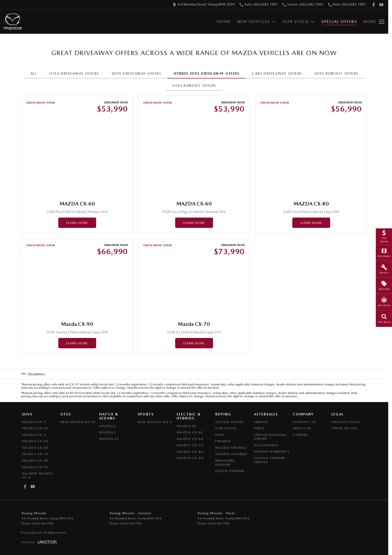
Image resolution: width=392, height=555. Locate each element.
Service (261, 422)
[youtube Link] (381, 5)
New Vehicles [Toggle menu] (257, 22)
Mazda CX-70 (35, 454)
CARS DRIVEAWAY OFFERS (277, 73)
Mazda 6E (109, 439)
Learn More (77, 223)
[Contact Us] (204, 5)
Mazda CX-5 (34, 435)
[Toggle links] (39, 542)
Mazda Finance (231, 448)
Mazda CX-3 (34, 422)
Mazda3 (108, 432)
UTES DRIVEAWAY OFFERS (74, 73)
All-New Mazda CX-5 (37, 475)
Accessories (266, 445)
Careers (301, 435)
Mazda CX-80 (35, 460)
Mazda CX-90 (35, 467)
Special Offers (339, 22)
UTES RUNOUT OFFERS (194, 86)
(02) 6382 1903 (43, 523)
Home (224, 22)
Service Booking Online (270, 437)
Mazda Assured (231, 454)
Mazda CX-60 (35, 448)
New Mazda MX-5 (155, 422)
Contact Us (305, 422)
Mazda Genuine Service (270, 460)
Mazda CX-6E (35, 441)
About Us (302, 428)
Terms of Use (344, 428)
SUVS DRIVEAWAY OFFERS (136, 73)
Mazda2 (108, 426)
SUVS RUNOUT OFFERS (336, 73)
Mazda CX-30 (35, 428)
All (34, 73)
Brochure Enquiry (225, 462)
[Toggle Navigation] (374, 22)
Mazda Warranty (272, 451)
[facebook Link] (374, 5)
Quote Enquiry (230, 471)
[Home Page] (13, 22)
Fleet (220, 435)
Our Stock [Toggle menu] (299, 22)
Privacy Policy (346, 422)
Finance (223, 441)
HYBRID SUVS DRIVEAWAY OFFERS (206, 73)
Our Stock (226, 428)
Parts (259, 428)
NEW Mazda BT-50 (78, 422)
